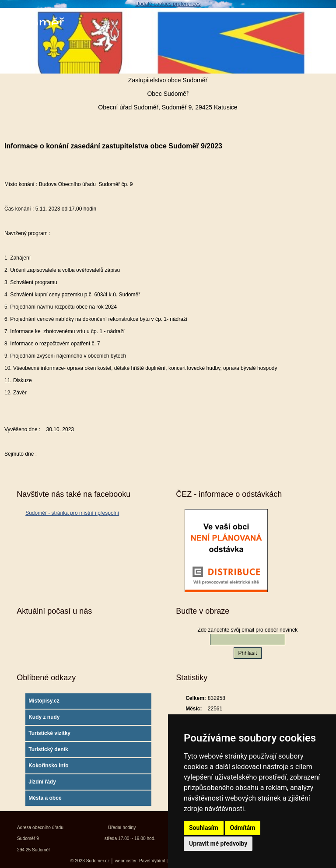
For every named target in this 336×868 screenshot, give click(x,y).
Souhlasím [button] (204, 828)
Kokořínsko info (48, 766)
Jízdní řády (42, 782)
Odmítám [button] (243, 828)
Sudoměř (34, 23)
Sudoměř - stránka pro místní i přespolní (72, 513)
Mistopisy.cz (44, 701)
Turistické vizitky (49, 733)
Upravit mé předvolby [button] (218, 843)
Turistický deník (48, 749)
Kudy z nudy (44, 717)
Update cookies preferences (168, 4)
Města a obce (45, 798)
